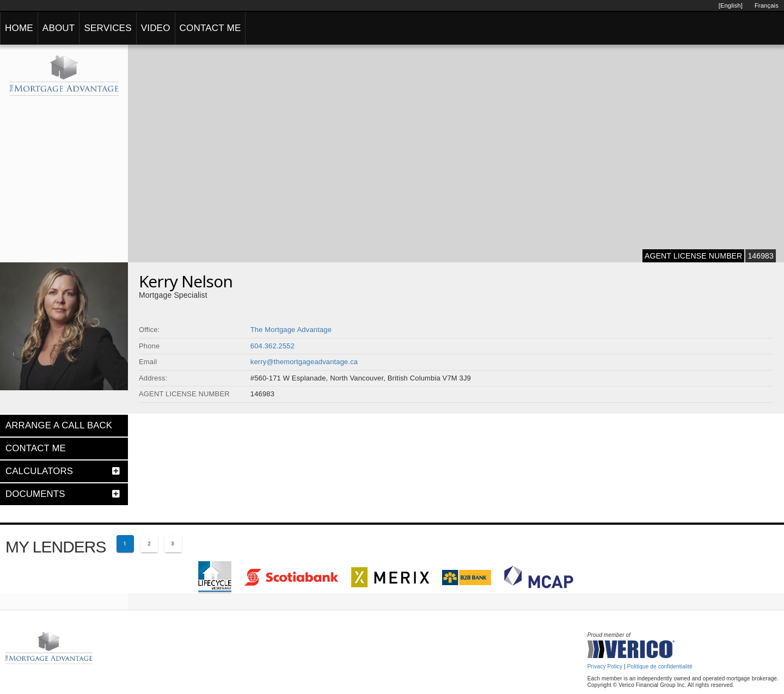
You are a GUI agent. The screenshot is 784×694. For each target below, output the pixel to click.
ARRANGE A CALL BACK (59, 425)
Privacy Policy (605, 667)
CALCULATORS (39, 471)
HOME (19, 28)
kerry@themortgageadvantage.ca (304, 362)
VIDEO (156, 28)
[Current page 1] (125, 544)
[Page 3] (173, 544)
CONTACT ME (210, 28)
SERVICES (108, 28)
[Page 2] (149, 544)
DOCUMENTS (35, 494)
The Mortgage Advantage (291, 330)
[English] (731, 5)
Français (767, 5)
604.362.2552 (272, 346)
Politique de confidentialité (660, 667)
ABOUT (59, 28)
